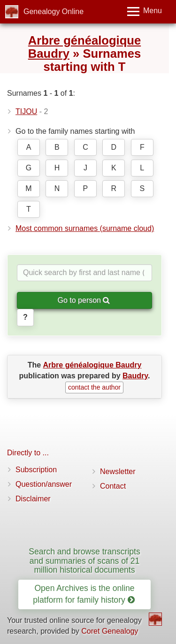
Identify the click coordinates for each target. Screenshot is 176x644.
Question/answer (44, 484)
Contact (113, 486)
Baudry (135, 376)
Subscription (36, 470)
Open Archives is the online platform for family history (84, 594)
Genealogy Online (54, 11)
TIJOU (26, 111)
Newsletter (118, 471)
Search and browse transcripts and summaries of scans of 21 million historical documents (84, 561)
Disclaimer (33, 499)
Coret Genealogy (110, 631)
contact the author (94, 387)
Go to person (84, 300)
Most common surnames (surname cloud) (85, 228)
